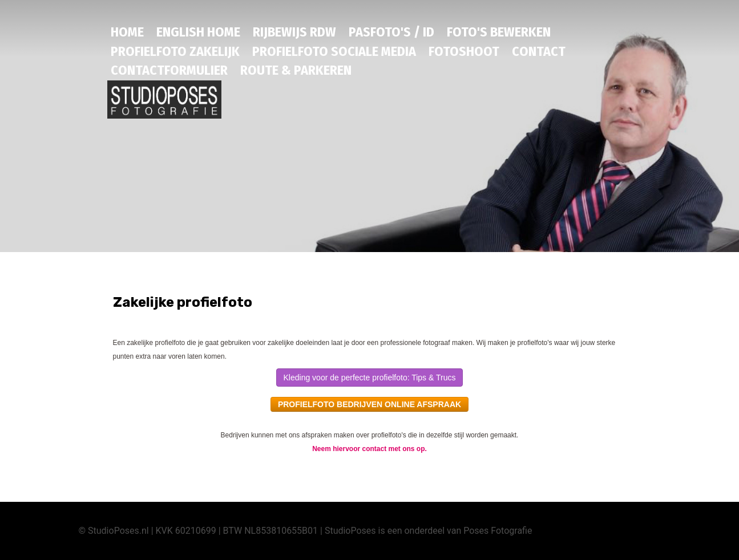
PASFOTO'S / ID (391, 32)
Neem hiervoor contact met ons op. (369, 449)
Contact (539, 51)
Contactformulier (169, 70)
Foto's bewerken (499, 32)
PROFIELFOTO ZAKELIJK (175, 51)
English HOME (198, 32)
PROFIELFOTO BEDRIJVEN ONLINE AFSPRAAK (369, 404)
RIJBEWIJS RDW (294, 32)
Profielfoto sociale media (334, 51)
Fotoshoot (464, 51)
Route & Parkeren (296, 70)
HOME (127, 32)
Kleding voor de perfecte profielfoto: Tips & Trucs (370, 378)
